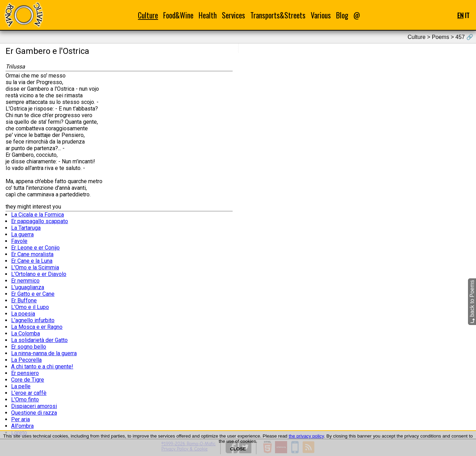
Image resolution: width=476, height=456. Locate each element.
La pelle (21, 386)
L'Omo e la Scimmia (35, 267)
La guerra (22, 234)
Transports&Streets (278, 15)
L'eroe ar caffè (29, 393)
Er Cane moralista (32, 254)
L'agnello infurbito (33, 320)
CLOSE (238, 449)
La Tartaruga (26, 228)
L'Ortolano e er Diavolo (39, 274)
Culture (148, 15)
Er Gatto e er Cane (33, 294)
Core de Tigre (28, 380)
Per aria (20, 419)
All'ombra (22, 426)
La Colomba (26, 333)
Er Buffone (24, 300)
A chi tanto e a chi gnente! (42, 367)
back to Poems (472, 302)
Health (208, 15)
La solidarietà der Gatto (39, 340)
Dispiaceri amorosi (34, 406)
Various (321, 15)
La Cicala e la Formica (37, 215)
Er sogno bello (29, 347)
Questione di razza (34, 413)
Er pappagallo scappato (40, 221)
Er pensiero (25, 373)
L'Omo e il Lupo (30, 307)
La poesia (23, 314)
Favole (19, 241)
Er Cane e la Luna (32, 261)
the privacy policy (306, 436)
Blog (342, 15)
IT (467, 15)
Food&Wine (178, 15)
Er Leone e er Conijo (35, 248)
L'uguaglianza (28, 287)
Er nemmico (25, 281)
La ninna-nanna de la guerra (44, 353)
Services (233, 15)
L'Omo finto (25, 400)
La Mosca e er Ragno (37, 327)
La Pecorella (26, 360)
